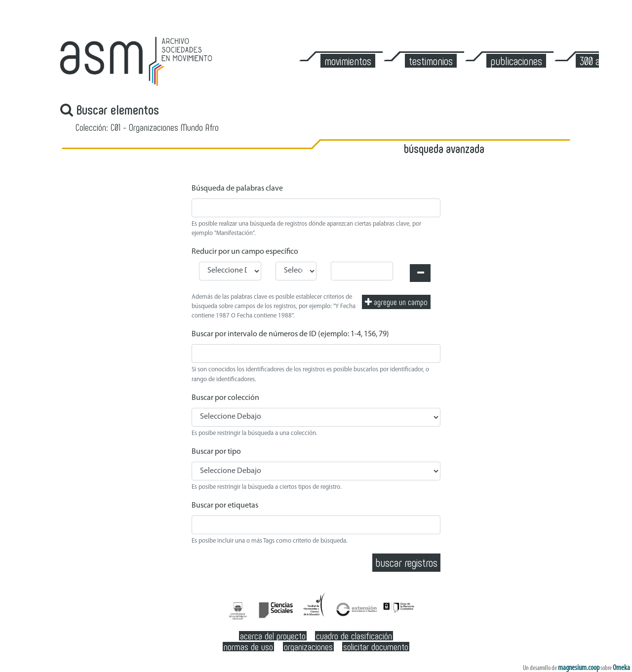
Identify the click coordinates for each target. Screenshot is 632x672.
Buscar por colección (225, 398)
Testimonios (431, 61)
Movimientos (348, 61)
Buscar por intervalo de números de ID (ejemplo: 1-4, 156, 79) (290, 334)
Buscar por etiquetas (225, 506)
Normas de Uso (248, 647)
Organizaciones (308, 647)
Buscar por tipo (216, 452)
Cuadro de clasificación (354, 636)
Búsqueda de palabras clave (237, 189)
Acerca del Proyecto (273, 636)
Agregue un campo (396, 302)
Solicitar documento (376, 647)
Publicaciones (516, 61)
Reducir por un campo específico (245, 252)
